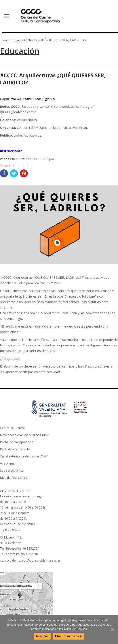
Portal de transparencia (17, 442)
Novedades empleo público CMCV (24, 435)
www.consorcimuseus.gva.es (33, 99)
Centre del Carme (12, 428)
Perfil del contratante (15, 449)
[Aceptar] (42, 636)
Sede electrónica (12, 470)
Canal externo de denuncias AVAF (24, 456)
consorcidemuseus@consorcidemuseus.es (30, 560)
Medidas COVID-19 (14, 478)
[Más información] (69, 636)
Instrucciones (11, 151)
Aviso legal (8, 463)
